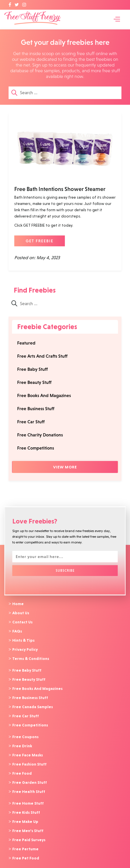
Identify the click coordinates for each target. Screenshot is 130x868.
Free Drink (22, 742)
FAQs (17, 630)
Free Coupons (25, 733)
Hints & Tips (23, 639)
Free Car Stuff (31, 422)
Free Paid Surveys (29, 833)
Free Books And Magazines (44, 395)
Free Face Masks (28, 750)
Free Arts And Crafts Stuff (42, 356)
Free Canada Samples (33, 704)
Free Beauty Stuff (34, 382)
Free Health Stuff (29, 786)
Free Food (22, 768)
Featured (26, 343)
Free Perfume (25, 841)
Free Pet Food (26, 850)
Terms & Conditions (31, 657)
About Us (21, 613)
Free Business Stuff (36, 409)
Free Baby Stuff (32, 369)
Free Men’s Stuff (28, 824)
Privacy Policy (25, 648)
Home (18, 604)
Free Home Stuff (28, 797)
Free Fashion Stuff (29, 759)
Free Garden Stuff (30, 777)
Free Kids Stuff (26, 806)
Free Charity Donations (40, 435)
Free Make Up (25, 815)
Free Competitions (36, 448)
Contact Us (22, 621)
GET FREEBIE (40, 241)
